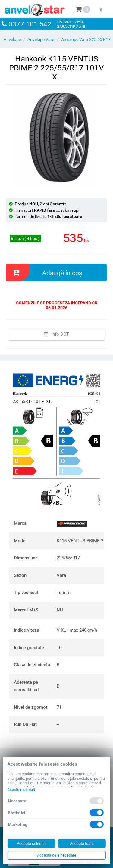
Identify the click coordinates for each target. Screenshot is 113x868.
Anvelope (12, 39)
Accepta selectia (31, 843)
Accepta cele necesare (57, 855)
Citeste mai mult (21, 790)
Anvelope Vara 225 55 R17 (86, 39)
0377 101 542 (30, 24)
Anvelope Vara (41, 39)
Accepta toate (82, 843)
